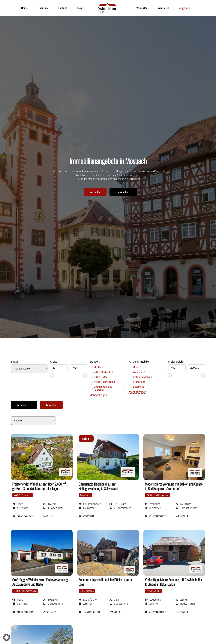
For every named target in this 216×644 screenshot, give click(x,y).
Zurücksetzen (24, 405)
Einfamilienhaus (141, 377)
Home (24, 8)
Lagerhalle (138, 387)
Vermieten (163, 8)
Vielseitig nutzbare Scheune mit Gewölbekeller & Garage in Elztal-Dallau (174, 582)
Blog (79, 8)
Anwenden (51, 405)
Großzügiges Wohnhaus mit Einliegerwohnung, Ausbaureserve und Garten (40, 582)
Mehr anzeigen (98, 395)
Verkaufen (142, 8)
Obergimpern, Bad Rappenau (103, 388)
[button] (7, 637)
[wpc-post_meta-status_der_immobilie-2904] (29, 369)
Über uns (43, 8)
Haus (136, 367)
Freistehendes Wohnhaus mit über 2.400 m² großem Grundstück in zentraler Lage (39, 486)
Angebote (184, 8)
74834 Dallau (101, 377)
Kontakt (62, 8)
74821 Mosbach (102, 372)
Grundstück (139, 382)
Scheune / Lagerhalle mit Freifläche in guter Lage (105, 582)
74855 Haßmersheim (105, 382)
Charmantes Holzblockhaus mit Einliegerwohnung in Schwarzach (98, 486)
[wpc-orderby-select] (33, 421)
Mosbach (99, 367)
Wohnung (138, 372)
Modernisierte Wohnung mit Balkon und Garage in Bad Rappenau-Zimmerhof (174, 486)
